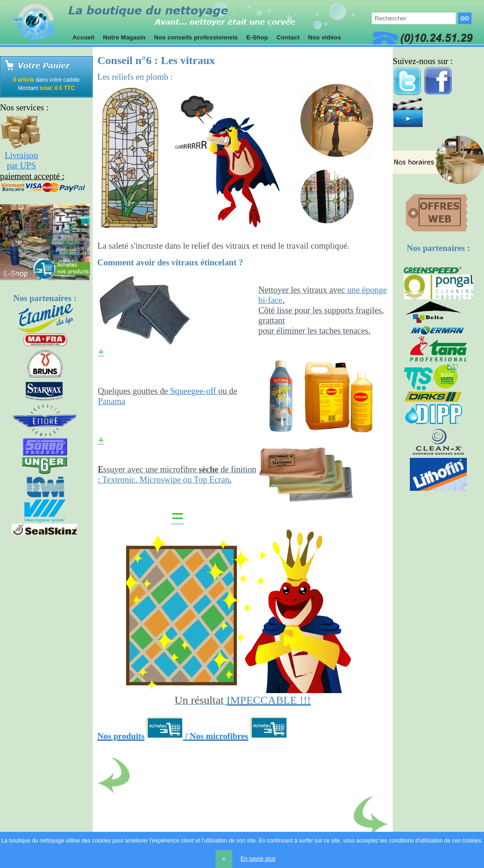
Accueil (83, 37)
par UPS (22, 165)
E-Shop (257, 37)
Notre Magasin (124, 37)
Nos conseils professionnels (196, 37)
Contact (288, 37)
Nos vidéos (325, 37)
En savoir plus (258, 859)
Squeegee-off (193, 391)
